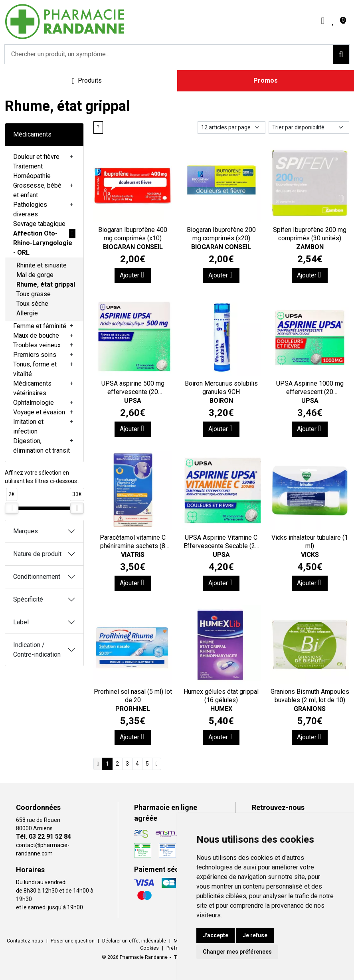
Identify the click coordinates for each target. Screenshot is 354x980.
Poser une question (73, 941)
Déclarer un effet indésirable (134, 941)
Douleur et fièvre (36, 157)
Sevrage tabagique (39, 224)
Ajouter (132, 275)
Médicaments (32, 134)
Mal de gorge (35, 275)
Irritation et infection (28, 427)
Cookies (149, 948)
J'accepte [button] (216, 935)
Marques (26, 531)
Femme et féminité (40, 326)
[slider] (12, 508)
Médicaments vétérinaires (32, 388)
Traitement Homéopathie (32, 171)
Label (21, 622)
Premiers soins (35, 355)
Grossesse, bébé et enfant (37, 190)
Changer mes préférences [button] (237, 952)
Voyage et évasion (39, 412)
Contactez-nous (25, 941)
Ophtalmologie (34, 403)
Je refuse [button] (255, 935)
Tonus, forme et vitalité (35, 369)
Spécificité (28, 599)
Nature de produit (37, 554)
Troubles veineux (37, 345)
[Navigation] (87, 81)
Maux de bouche (36, 336)
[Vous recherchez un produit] (169, 54)
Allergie (27, 313)
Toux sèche (32, 304)
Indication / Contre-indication (37, 650)
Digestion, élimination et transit (42, 446)
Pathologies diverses (30, 209)
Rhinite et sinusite (42, 265)
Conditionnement (37, 577)
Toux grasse (34, 294)
